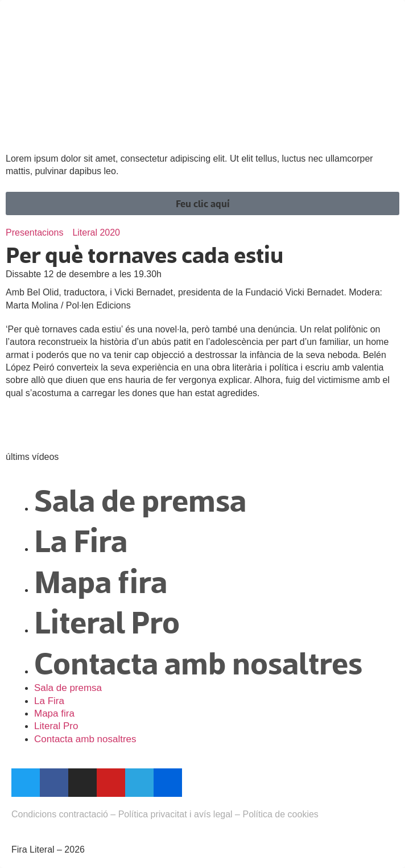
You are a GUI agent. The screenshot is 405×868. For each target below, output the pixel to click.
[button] (202, 203)
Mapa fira (101, 580)
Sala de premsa (140, 499)
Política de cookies (280, 814)
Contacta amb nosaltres (198, 662)
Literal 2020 (96, 233)
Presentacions (34, 233)
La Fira (81, 539)
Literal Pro (107, 621)
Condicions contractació (60, 814)
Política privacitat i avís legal (175, 814)
